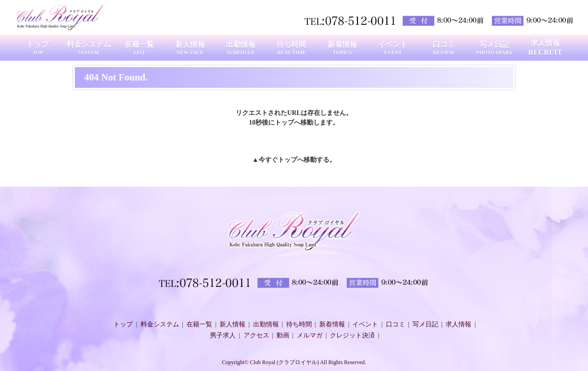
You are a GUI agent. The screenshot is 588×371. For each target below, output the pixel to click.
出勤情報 (266, 324)
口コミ (396, 324)
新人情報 (232, 324)
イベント (365, 324)
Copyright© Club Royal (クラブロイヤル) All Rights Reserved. (294, 362)
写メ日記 (425, 324)
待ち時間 (299, 324)
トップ (288, 160)
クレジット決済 (352, 335)
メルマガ (310, 335)
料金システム (160, 324)
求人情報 (458, 324)
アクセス (256, 335)
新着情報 (332, 324)
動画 (283, 335)
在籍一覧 (199, 324)
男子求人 (223, 335)
